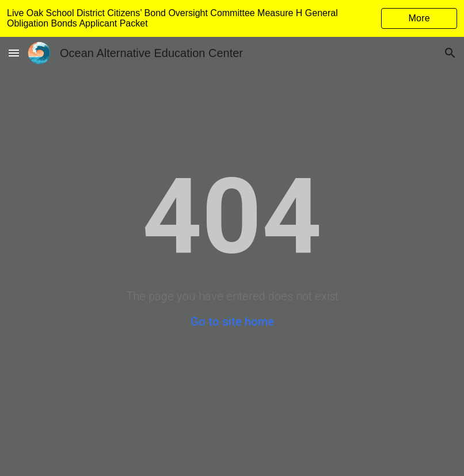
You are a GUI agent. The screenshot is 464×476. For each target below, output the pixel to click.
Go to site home (232, 322)
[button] (14, 53)
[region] (232, 18)
